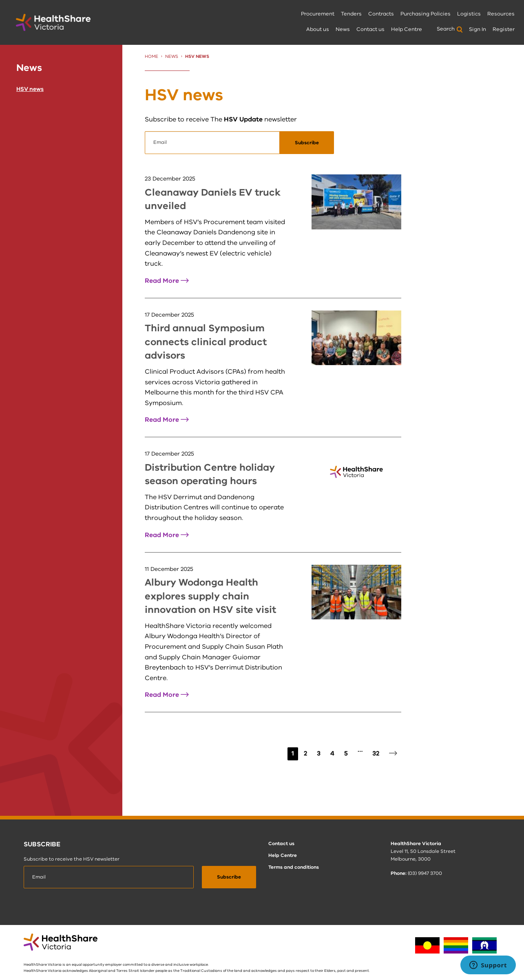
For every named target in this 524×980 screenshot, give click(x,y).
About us (318, 29)
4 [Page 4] (332, 753)
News (343, 29)
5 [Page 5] (346, 753)
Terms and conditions (294, 867)
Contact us (370, 29)
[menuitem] (318, 14)
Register (504, 29)
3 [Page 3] (319, 753)
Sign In (478, 29)
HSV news (30, 89)
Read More (167, 281)
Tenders (351, 14)
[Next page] (393, 754)
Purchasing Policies (426, 14)
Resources (501, 14)
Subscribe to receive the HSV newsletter (72, 859)
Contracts (381, 14)
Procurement (318, 14)
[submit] (307, 143)
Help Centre (407, 29)
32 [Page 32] (376, 753)
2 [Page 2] (305, 753)
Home (151, 56)
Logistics (469, 14)
